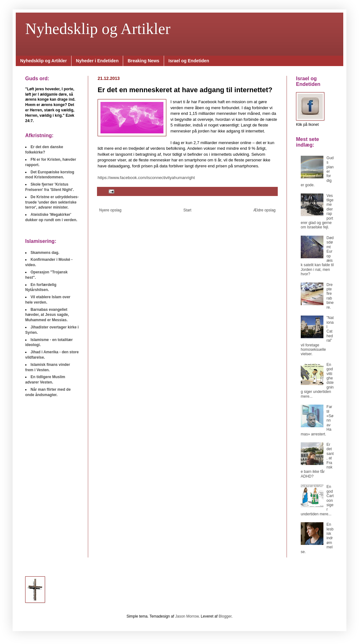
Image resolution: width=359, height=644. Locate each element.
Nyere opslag (110, 210)
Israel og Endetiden (189, 61)
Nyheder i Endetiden (97, 61)
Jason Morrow (187, 616)
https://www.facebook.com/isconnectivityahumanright (146, 178)
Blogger (225, 616)
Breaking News (143, 61)
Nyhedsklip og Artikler (98, 29)
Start (187, 210)
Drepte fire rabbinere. (330, 296)
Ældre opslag (264, 210)
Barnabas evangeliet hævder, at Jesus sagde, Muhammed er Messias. (47, 315)
